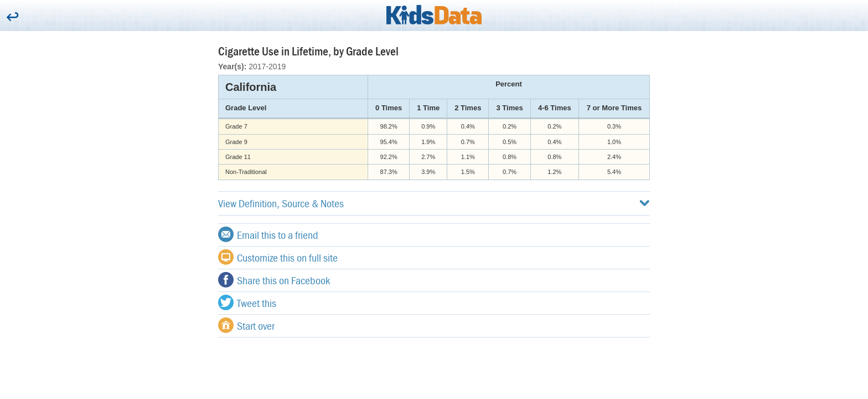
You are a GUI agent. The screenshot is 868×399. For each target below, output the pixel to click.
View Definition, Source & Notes (434, 203)
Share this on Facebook (274, 280)
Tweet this (247, 303)
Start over (246, 325)
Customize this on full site (278, 257)
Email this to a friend (268, 234)
